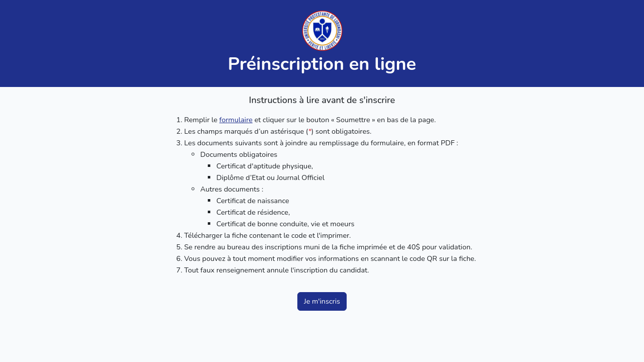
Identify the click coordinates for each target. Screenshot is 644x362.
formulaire (236, 120)
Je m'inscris (322, 301)
